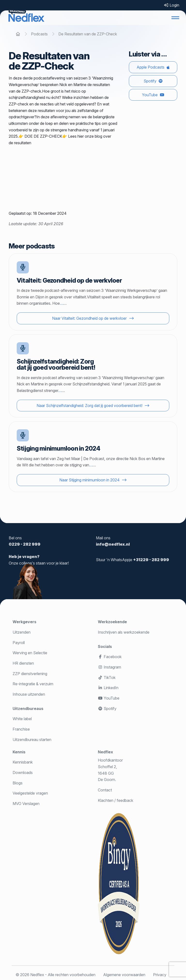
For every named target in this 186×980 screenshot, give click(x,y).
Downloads (23, 773)
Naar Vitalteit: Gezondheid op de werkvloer (89, 318)
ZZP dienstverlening (30, 674)
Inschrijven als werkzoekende (124, 632)
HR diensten (23, 663)
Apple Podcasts (151, 67)
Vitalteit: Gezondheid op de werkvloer (69, 280)
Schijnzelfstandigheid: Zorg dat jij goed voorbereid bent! (56, 364)
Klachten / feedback (116, 800)
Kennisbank (23, 762)
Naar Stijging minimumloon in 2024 (89, 480)
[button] (175, 18)
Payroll (19, 643)
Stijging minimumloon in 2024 (58, 448)
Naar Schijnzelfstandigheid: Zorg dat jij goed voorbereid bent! (89, 406)
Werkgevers (24, 622)
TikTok (107, 677)
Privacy (160, 975)
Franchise (21, 729)
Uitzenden (22, 632)
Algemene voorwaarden (124, 975)
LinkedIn (108, 688)
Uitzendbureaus (28, 709)
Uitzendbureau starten (32, 740)
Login (171, 5)
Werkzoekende (112, 622)
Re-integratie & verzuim (33, 684)
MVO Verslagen (26, 804)
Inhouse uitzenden (29, 694)
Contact (105, 790)
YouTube (150, 95)
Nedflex (105, 752)
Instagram (109, 667)
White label (22, 719)
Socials (105, 646)
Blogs (18, 783)
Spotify (150, 81)
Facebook (110, 657)
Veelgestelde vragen (30, 793)
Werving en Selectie (30, 653)
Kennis (19, 752)
